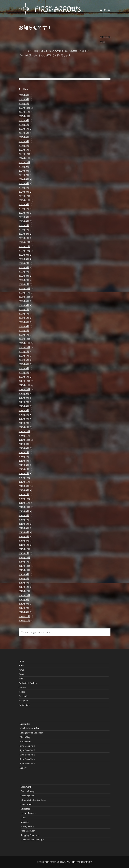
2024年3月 (24, 192)
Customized (26, 804)
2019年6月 (24, 406)
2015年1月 (24, 553)
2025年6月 (24, 129)
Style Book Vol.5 (28, 763)
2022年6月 (24, 267)
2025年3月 (24, 141)
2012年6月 (24, 612)
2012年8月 (24, 604)
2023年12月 (24, 196)
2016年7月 (24, 520)
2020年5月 (24, 360)
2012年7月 (24, 608)
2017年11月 (24, 482)
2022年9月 (24, 255)
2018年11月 (24, 436)
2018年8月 (24, 448)
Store (21, 665)
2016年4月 (24, 532)
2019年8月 (24, 398)
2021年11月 (24, 293)
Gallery (23, 768)
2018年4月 (24, 461)
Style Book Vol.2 (28, 750)
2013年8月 (24, 574)
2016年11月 (24, 503)
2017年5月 (24, 490)
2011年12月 (24, 616)
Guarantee (25, 809)
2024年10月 (24, 162)
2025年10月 (24, 116)
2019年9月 (24, 394)
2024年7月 (24, 175)
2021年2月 (24, 331)
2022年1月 (24, 284)
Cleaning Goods (28, 796)
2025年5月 (24, 133)
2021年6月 (24, 314)
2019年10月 (24, 389)
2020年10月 (24, 347)
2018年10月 (24, 440)
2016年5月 (24, 528)
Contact (22, 687)
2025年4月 (24, 137)
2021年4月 (24, 322)
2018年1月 (24, 473)
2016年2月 (24, 541)
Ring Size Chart (28, 831)
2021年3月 (24, 326)
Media (22, 679)
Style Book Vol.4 (28, 759)
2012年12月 (24, 591)
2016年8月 (24, 515)
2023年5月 (24, 221)
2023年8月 (24, 209)
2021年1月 (24, 335)
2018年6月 (24, 457)
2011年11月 (24, 621)
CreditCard (26, 787)
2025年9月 (24, 120)
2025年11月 (24, 112)
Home (21, 661)
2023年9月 (24, 204)
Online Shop (24, 705)
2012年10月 (24, 595)
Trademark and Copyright (32, 840)
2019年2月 (24, 423)
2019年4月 (24, 415)
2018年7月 (24, 452)
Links (23, 818)
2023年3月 (24, 230)
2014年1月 (24, 562)
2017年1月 (24, 494)
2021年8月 (24, 305)
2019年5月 (24, 410)
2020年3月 (24, 368)
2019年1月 (24, 427)
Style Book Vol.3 (28, 755)
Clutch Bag (25, 737)
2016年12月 (24, 499)
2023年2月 (24, 234)
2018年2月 (24, 469)
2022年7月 (24, 263)
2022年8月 (24, 259)
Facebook (23, 696)
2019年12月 (24, 381)
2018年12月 (24, 431)
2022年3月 (24, 276)
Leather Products (28, 813)
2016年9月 (24, 511)
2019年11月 (24, 385)
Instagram (23, 701)
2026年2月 (24, 104)
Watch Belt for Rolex (29, 728)
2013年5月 (24, 579)
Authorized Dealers (28, 683)
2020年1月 (24, 377)
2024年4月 (24, 188)
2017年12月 (24, 478)
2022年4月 (24, 272)
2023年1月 (24, 238)
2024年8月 (24, 171)
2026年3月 (24, 99)
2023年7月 (24, 213)
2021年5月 (24, 318)
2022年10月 (24, 251)
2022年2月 (24, 280)
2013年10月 (24, 570)
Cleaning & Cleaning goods (33, 800)
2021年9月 (24, 301)
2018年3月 (24, 465)
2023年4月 (24, 225)
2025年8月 (24, 125)
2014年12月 (24, 558)
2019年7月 (24, 402)
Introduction (25, 742)
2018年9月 (24, 444)
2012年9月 (24, 600)
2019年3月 (24, 419)
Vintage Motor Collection (31, 733)
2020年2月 (24, 373)
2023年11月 (24, 200)
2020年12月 (24, 339)
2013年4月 (24, 583)
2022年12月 (24, 242)
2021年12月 (24, 289)
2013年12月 (24, 566)
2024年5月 (24, 183)
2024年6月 (24, 179)
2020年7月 (24, 352)
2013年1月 (24, 587)
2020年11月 (24, 343)
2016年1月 (24, 545)
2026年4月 (24, 95)
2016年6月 (24, 524)
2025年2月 (24, 146)
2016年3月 (24, 537)
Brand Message (28, 791)
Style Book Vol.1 (28, 746)
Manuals (25, 822)
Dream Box (25, 724)
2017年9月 (24, 486)
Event (21, 674)
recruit (22, 692)
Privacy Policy (27, 826)
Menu (105, 10)
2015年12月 (24, 549)
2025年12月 (24, 108)
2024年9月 (24, 167)
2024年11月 (24, 158)
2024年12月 (24, 154)
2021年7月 (24, 310)
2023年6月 (24, 217)
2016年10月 (24, 507)
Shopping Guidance (30, 835)
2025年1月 (24, 150)
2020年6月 (24, 356)
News (102, 42)
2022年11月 (24, 246)
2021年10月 (24, 297)
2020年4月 (24, 364)
